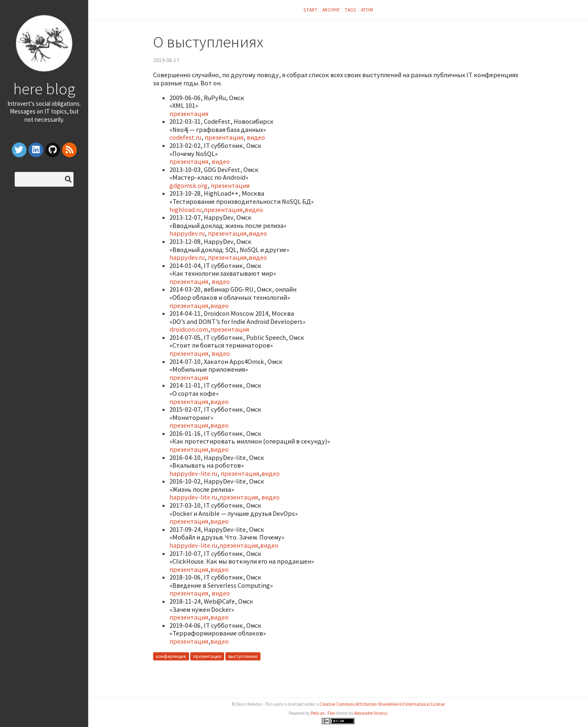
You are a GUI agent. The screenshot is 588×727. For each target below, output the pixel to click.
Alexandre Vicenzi (371, 713)
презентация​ (189, 161)
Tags (350, 10)
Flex (331, 713)
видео (256, 137)
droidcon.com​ (189, 329)
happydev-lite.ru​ (193, 473)
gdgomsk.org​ (188, 185)
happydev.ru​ (187, 233)
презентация (189, 114)
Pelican (318, 713)
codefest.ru (185, 137)
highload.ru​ (186, 210)
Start (310, 10)
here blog (44, 89)
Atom (367, 10)
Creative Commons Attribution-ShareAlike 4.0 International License (382, 704)
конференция (171, 657)
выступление (243, 657)
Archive (331, 10)
